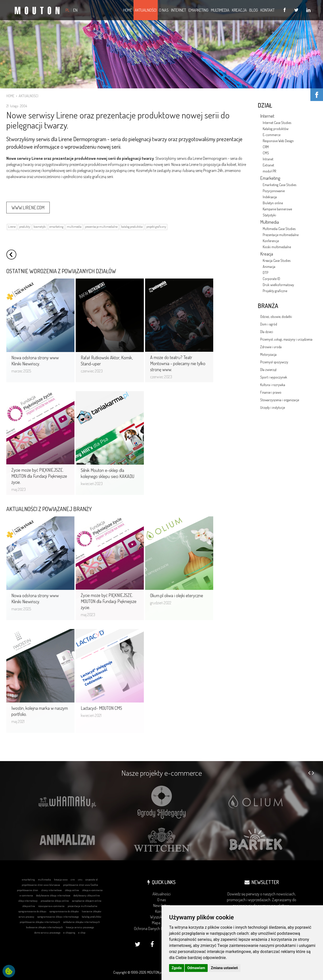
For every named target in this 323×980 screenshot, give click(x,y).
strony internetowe (51, 890)
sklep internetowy (28, 901)
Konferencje (271, 241)
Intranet (268, 159)
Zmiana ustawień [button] (224, 968)
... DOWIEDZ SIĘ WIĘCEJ (92, 51)
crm (73, 880)
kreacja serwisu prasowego (80, 927)
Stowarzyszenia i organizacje (280, 400)
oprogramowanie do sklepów (64, 911)
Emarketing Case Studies (279, 185)
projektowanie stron (28, 890)
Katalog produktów (276, 129)
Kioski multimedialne (277, 247)
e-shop (82, 933)
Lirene (12, 227)
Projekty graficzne (275, 291)
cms (80, 880)
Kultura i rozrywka (273, 385)
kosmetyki (40, 227)
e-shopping (69, 933)
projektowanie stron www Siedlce (81, 885)
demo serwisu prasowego (47, 933)
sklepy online (72, 890)
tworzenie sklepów (91, 911)
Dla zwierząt (268, 370)
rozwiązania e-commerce (51, 906)
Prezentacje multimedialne (281, 235)
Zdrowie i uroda (271, 347)
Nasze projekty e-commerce (162, 773)
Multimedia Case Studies (279, 229)
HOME (10, 96)
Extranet (268, 165)
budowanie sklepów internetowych (44, 927)
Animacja (269, 267)
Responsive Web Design (278, 141)
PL (68, 10)
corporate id (91, 880)
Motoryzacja (268, 354)
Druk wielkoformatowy (278, 285)
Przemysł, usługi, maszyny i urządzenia (286, 339)
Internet (267, 116)
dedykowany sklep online (87, 895)
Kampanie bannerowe (277, 209)
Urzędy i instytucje (273, 407)
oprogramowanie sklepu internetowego (58, 917)
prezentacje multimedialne (101, 227)
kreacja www (61, 880)
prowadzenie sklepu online (55, 901)
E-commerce (272, 135)
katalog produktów (132, 227)
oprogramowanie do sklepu (32, 911)
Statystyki (269, 215)
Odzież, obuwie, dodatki (276, 317)
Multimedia (270, 222)
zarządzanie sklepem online (87, 901)
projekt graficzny (156, 227)
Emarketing (270, 178)
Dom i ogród (269, 324)
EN (75, 10)
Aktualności (161, 894)
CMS (266, 153)
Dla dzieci (267, 332)
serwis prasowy (26, 917)
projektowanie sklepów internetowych (40, 922)
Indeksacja (270, 197)
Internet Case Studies (277, 123)
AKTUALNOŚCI (29, 96)
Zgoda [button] (177, 968)
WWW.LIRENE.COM (28, 208)
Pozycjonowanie (274, 191)
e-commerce (26, 895)
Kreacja (267, 254)
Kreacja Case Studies (277, 260)
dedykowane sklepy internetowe (53, 895)
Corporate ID (271, 279)
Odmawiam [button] (196, 968)
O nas (161, 900)
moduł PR (269, 171)
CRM (266, 147)
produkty (25, 227)
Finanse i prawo (271, 392)
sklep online (29, 906)
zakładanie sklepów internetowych (82, 922)
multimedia (74, 227)
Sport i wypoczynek (274, 377)
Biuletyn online (273, 203)
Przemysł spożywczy (274, 362)
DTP (265, 273)
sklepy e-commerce (92, 890)
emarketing (56, 227)
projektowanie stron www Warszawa (41, 885)
